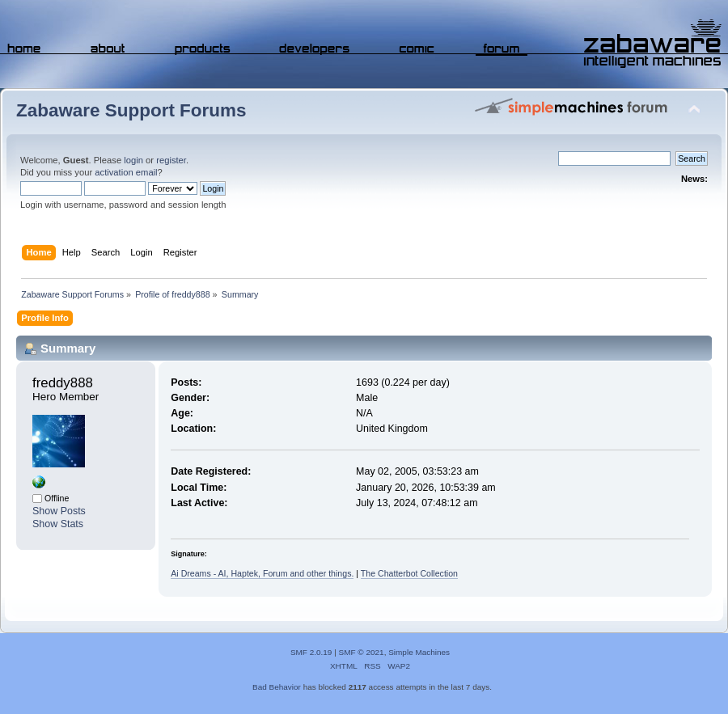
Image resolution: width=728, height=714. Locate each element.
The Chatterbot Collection (409, 573)
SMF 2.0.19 (311, 652)
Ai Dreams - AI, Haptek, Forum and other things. (262, 573)
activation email (126, 172)
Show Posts (59, 511)
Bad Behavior (277, 687)
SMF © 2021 (362, 652)
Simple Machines (419, 652)
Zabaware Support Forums (131, 110)
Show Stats (58, 524)
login (133, 160)
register (171, 160)
